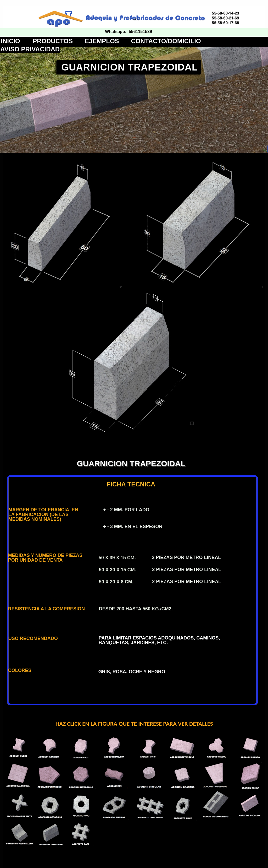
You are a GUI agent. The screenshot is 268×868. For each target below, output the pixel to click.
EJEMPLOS (102, 41)
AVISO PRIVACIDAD (30, 49)
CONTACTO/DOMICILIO (166, 41)
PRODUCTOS (53, 41)
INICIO (10, 41)
